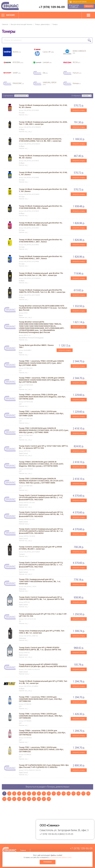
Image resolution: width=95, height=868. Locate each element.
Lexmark (47, 63)
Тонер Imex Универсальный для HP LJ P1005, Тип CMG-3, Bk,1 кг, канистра (42, 632)
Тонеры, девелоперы (42, 24)
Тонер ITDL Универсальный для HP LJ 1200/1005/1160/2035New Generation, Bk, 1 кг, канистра (40, 581)
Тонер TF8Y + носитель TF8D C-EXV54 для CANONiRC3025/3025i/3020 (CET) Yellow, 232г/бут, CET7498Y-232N (41, 413)
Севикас (5, 24)
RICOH (76, 63)
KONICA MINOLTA (79, 52)
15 (74, 793)
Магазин (10, 15)
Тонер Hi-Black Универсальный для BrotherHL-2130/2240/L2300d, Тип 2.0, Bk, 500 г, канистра (41, 140)
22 (19, 799)
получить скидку (79, 110)
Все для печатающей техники (21, 24)
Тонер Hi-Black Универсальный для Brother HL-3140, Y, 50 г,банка (43, 190)
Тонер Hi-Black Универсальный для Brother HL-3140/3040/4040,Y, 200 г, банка (41, 241)
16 (78, 793)
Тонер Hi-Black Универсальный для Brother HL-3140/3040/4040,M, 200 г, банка (41, 224)
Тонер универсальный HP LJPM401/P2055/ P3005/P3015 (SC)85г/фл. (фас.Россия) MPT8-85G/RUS (43, 665)
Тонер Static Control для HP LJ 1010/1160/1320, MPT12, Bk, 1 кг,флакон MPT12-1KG (44, 447)
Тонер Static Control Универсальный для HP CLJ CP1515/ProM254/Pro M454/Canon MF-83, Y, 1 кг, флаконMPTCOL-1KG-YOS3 (41, 565)
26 (39, 799)
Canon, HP (48, 52)
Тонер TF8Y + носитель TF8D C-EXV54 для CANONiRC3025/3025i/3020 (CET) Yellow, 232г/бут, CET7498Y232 (41, 749)
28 (49, 799)
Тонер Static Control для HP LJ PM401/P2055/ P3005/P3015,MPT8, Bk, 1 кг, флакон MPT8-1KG (40, 648)
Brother (17, 52)
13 (64, 793)
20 (9, 799)
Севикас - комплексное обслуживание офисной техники (10, 6)
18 (88, 793)
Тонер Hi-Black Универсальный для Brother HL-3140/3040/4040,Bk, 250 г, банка (41, 207)
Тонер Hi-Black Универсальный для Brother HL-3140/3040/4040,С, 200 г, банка (41, 257)
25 (34, 799)
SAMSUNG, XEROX (50, 83)
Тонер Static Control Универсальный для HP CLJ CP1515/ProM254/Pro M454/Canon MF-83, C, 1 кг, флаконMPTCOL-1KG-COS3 (41, 497)
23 (24, 799)
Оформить (89, 6)
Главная (23, 850)
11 (54, 793)
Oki (45, 73)
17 (83, 793)
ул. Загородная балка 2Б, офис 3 (71, 830)
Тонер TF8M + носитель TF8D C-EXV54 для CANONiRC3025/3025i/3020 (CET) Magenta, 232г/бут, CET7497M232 (42, 733)
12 (59, 793)
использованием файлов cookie (61, 858)
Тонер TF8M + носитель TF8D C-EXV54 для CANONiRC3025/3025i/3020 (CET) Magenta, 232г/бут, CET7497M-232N (42, 397)
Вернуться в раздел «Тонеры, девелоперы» (48, 787)
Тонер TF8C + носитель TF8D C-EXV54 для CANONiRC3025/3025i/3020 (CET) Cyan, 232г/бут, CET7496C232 (41, 699)
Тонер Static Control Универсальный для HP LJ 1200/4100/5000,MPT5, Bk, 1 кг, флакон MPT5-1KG (41, 598)
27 (44, 799)
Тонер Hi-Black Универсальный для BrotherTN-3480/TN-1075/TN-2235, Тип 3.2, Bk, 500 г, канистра (42, 291)
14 (69, 793)
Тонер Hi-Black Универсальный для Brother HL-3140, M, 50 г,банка (43, 106)
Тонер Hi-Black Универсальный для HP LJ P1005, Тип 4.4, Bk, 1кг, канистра (43, 682)
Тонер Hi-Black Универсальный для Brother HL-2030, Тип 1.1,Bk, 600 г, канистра (43, 123)
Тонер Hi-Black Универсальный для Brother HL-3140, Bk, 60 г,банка (43, 157)
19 (4, 799)
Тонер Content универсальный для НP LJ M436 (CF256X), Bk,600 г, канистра (40, 548)
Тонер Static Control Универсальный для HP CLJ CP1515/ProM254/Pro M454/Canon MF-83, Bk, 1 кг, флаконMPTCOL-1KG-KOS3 (41, 514)
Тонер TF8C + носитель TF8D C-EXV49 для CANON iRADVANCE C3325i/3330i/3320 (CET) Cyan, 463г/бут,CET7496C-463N (41, 363)
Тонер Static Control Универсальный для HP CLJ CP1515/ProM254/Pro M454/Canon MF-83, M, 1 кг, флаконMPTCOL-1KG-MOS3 (41, 531)
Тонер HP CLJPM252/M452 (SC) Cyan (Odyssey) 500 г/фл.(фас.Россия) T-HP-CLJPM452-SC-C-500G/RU (44, 766)
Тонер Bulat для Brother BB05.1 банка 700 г (36, 346)
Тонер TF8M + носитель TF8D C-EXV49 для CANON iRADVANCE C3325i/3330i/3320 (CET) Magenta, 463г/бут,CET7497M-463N (42, 380)
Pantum (77, 73)
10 (49, 793)
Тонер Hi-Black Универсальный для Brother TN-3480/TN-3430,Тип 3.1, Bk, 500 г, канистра (41, 274)
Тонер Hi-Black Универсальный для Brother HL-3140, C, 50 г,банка (43, 173)
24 (29, 799)
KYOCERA (18, 63)
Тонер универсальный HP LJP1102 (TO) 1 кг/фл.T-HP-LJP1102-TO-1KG (43, 615)
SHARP (17, 73)
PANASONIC (18, 84)
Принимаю (48, 862)
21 (14, 799)
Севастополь (47, 830)
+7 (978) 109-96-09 (52, 7)
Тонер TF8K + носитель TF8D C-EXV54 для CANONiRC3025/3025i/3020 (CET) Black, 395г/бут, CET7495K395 (41, 716)
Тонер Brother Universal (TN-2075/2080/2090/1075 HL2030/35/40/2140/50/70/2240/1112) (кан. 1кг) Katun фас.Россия (43, 308)
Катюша (77, 84)
